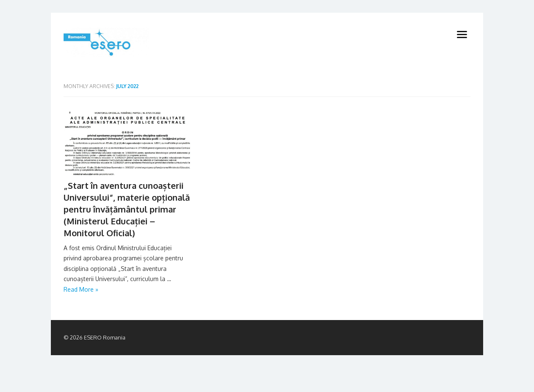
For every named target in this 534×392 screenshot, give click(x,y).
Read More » (81, 289)
